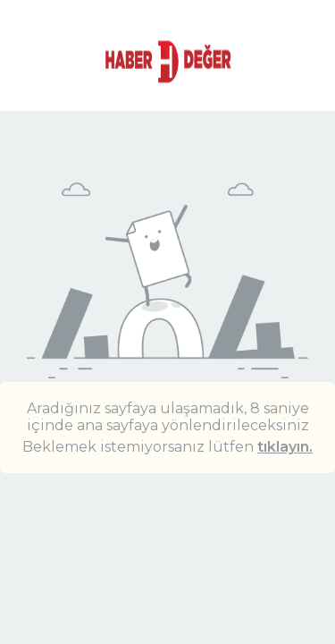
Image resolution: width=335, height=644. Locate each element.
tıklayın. (285, 447)
